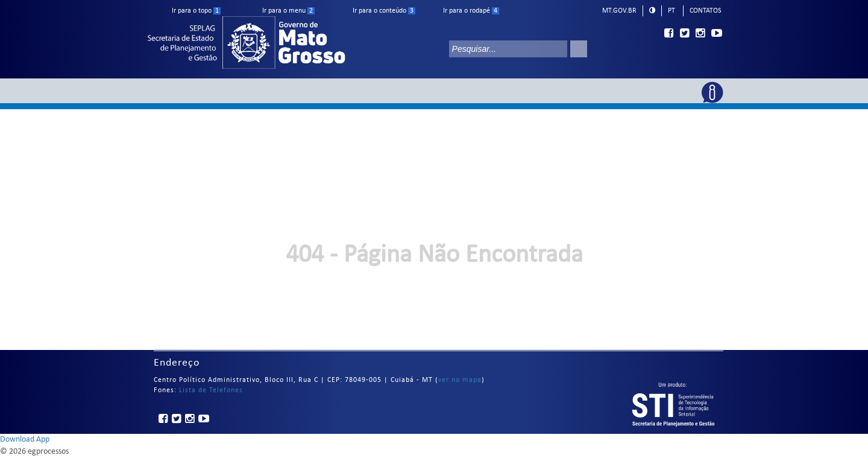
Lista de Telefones (211, 390)
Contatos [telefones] (706, 11)
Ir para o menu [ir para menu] (288, 11)
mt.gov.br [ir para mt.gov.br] (619, 11)
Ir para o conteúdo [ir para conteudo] (384, 11)
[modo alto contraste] (652, 10)
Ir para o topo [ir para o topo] (196, 11)
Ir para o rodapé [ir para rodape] (471, 11)
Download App (25, 440)
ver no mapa (460, 380)
